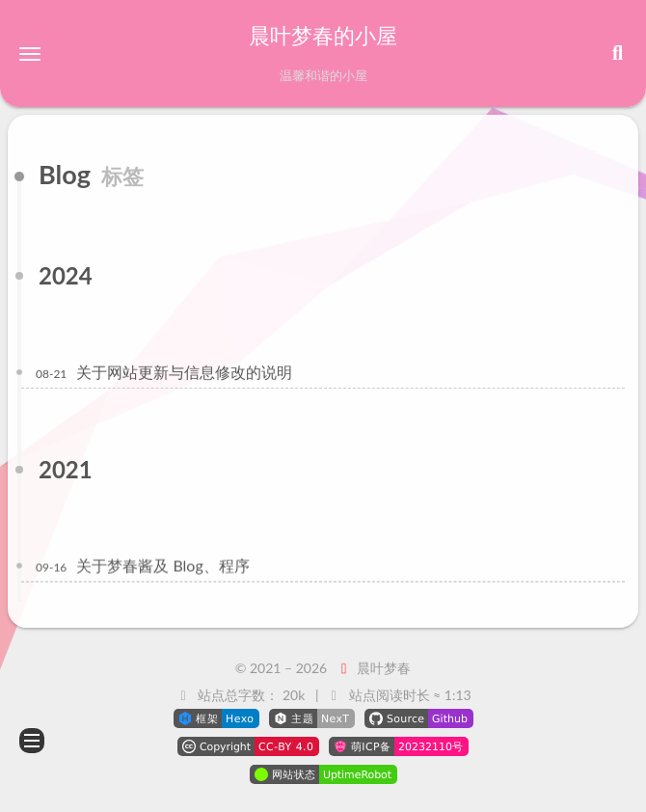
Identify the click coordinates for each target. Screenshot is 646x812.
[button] (30, 54)
